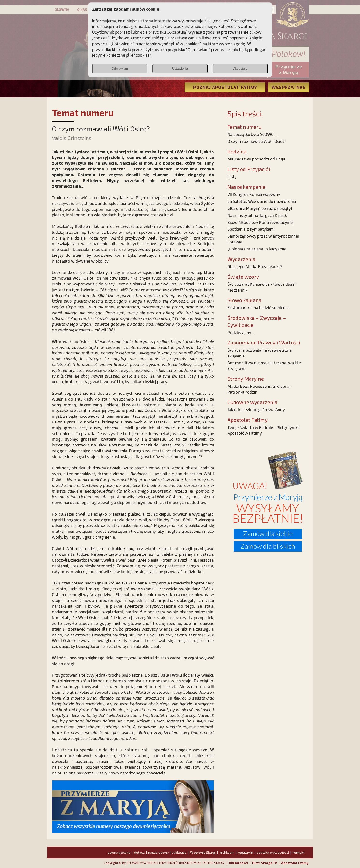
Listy (232, 176)
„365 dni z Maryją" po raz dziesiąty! (260, 208)
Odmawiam (120, 69)
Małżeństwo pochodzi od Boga (256, 159)
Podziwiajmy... (241, 332)
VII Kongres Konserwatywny (254, 194)
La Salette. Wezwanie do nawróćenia (262, 201)
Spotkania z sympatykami (251, 229)
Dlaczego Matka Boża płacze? (255, 266)
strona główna (119, 852)
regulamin (246, 852)
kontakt (299, 852)
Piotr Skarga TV (264, 863)
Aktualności (238, 863)
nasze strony (158, 852)
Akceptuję (240, 69)
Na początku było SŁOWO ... (253, 134)
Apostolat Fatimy (295, 863)
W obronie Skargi (203, 852)
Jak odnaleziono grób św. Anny (256, 409)
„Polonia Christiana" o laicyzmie (257, 249)
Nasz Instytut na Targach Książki (258, 215)
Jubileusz (179, 852)
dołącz (139, 852)
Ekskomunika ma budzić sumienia (258, 307)
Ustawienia (180, 69)
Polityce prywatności (238, 26)
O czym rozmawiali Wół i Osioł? (257, 141)
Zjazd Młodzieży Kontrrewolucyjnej (261, 222)
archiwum (227, 852)
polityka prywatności (273, 852)
